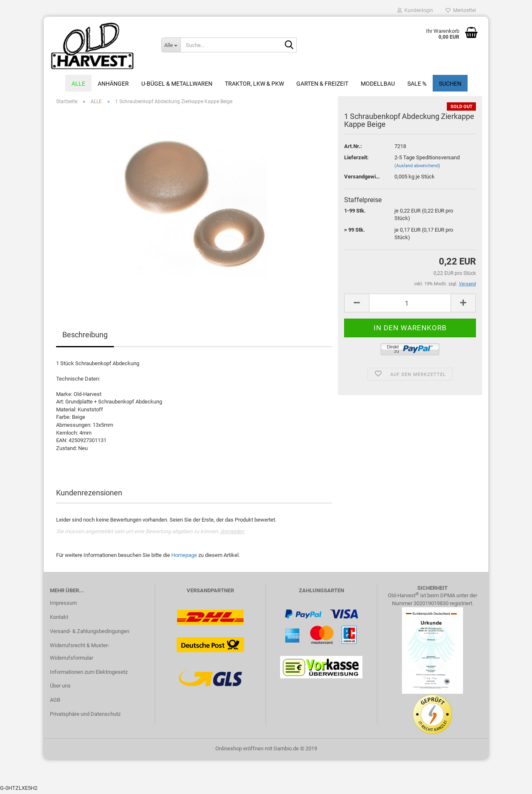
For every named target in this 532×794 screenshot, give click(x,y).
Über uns (60, 688)
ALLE (78, 84)
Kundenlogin (415, 10)
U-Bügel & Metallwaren (177, 84)
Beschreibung (85, 337)
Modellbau (378, 84)
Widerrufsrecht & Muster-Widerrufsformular (80, 654)
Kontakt (59, 619)
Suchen (450, 84)
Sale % (417, 84)
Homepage (184, 557)
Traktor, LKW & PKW (254, 84)
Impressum (63, 605)
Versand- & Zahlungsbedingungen (90, 633)
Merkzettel (461, 10)
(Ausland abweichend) (417, 168)
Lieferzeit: (356, 160)
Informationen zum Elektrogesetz (89, 674)
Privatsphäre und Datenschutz (85, 716)
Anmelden (232, 533)
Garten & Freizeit (322, 84)
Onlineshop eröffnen (239, 751)
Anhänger (113, 84)
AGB (55, 702)
